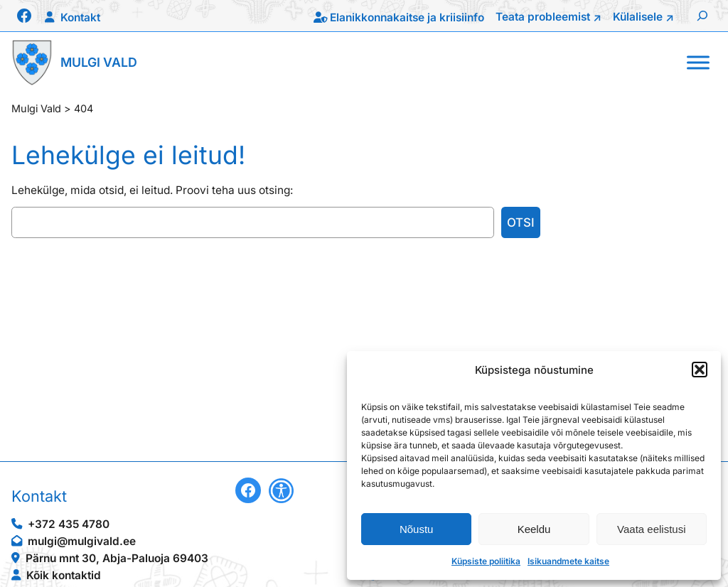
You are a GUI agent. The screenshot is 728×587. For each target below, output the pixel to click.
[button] (700, 370)
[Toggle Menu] (698, 62)
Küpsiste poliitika (486, 561)
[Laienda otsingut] (702, 16)
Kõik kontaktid (64, 575)
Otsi (521, 222)
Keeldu (534, 529)
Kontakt (80, 17)
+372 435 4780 (69, 524)
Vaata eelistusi (651, 529)
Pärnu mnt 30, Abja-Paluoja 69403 (117, 558)
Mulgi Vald (99, 62)
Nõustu (417, 529)
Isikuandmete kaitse (568, 561)
